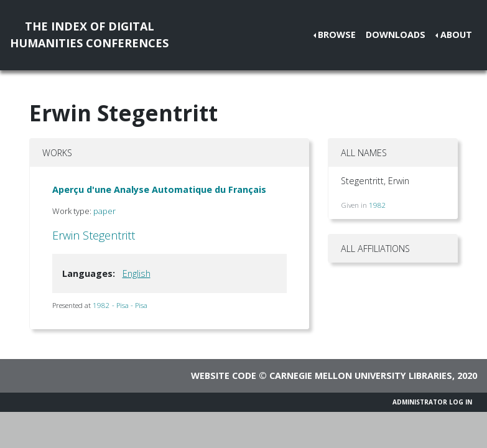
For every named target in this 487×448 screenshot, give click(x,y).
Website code (224, 376)
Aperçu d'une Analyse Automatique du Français (159, 189)
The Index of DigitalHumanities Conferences (89, 35)
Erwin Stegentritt (94, 235)
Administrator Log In (432, 402)
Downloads (396, 35)
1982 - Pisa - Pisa (120, 305)
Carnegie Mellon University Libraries (361, 376)
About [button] (456, 35)
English (137, 273)
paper (104, 211)
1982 (378, 205)
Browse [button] (337, 35)
